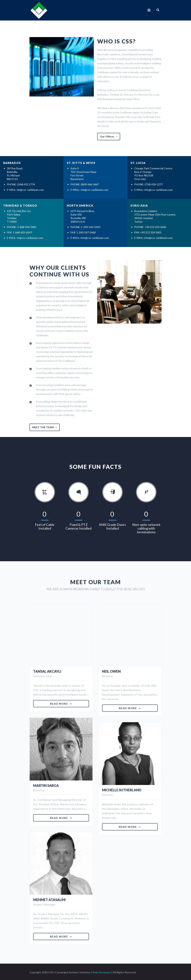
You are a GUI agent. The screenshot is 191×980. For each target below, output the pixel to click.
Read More (59, 703)
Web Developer (102, 971)
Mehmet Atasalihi (49, 899)
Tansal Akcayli (47, 670)
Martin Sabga (46, 785)
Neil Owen (111, 670)
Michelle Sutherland (122, 789)
